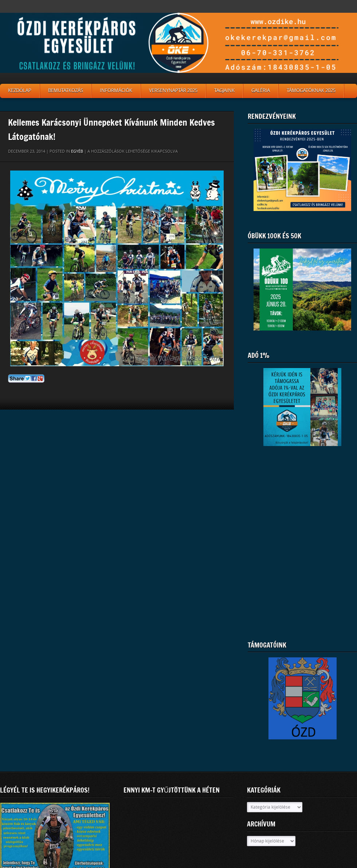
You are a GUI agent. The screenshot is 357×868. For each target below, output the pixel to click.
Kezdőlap (20, 91)
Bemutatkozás (66, 91)
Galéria (261, 91)
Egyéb (77, 151)
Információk (116, 91)
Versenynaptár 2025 (173, 91)
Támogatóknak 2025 (311, 91)
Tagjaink (224, 91)
